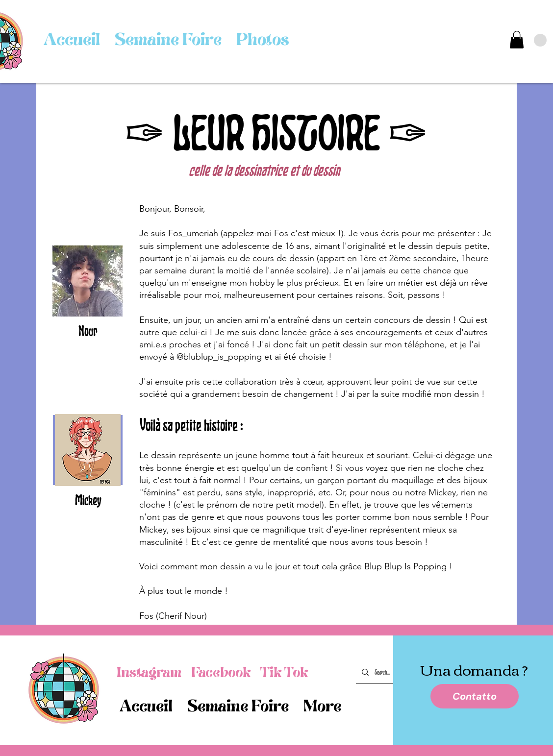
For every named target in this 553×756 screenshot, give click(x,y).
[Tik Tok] (284, 673)
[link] (517, 40)
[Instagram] (149, 673)
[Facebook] (221, 673)
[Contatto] (475, 696)
